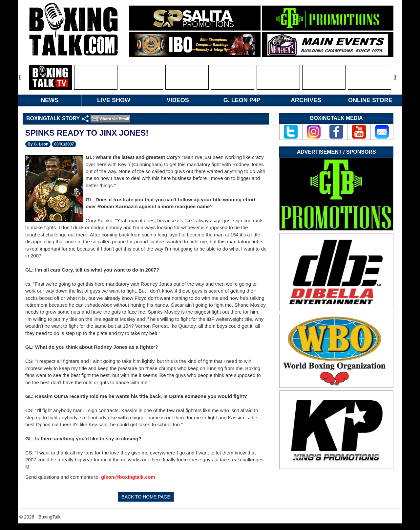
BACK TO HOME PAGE (146, 497)
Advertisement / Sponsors (336, 152)
